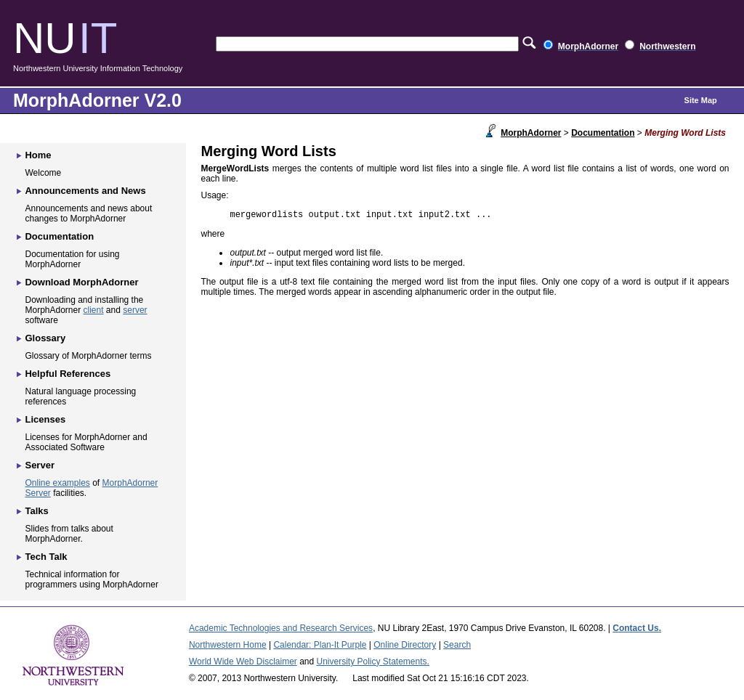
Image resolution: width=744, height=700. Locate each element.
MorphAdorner (531, 133)
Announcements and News (85, 191)
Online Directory (405, 645)
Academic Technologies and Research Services (281, 628)
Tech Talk (46, 557)
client (94, 310)
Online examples (57, 483)
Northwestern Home (228, 645)
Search (457, 645)
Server (39, 465)
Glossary (45, 338)
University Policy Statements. (373, 662)
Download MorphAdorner (81, 282)
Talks (36, 511)
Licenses (45, 419)
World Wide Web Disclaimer (243, 662)
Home (38, 155)
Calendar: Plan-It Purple (320, 645)
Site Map (701, 100)
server (135, 310)
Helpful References (68, 374)
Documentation (603, 133)
